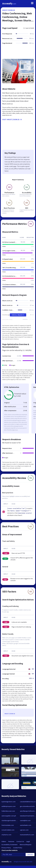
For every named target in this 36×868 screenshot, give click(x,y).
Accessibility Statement (9, 845)
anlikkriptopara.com (9, 806)
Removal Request (26, 845)
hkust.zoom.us (9, 10)
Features (11, 841)
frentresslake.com (8, 825)
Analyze (30, 855)
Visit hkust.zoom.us (12, 120)
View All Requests (18, 315)
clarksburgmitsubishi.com (10, 820)
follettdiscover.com (8, 811)
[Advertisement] (18, 53)
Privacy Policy (6, 848)
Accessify (9, 4)
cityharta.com (6, 835)
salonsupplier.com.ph (9, 816)
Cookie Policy (18, 848)
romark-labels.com (8, 830)
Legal (28, 841)
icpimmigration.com (9, 802)
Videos (4, 841)
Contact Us (20, 841)
